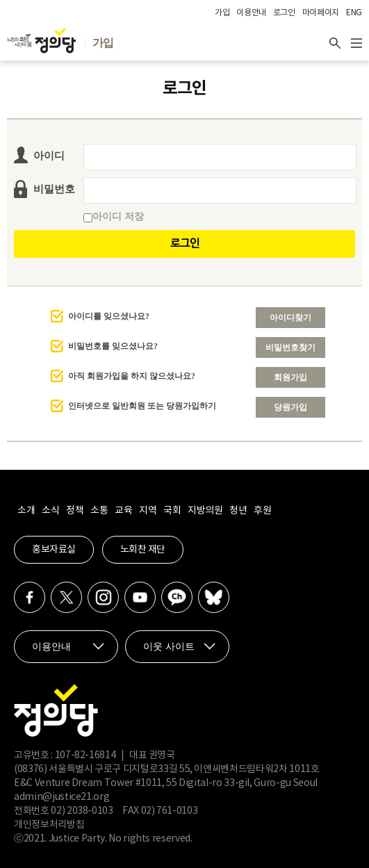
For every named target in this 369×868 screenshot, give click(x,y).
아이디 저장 (114, 216)
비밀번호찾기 (290, 347)
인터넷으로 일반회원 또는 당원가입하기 (142, 406)
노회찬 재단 (143, 550)
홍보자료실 (54, 550)
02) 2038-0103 (82, 811)
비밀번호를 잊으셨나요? (113, 346)
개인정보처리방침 (49, 825)
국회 (172, 511)
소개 (26, 511)
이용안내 (251, 13)
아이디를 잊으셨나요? (109, 316)
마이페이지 (321, 13)
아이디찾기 (290, 318)
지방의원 (205, 511)
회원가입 (290, 377)
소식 (50, 511)
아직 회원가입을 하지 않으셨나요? (132, 376)
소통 (99, 511)
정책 (75, 511)
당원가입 (290, 407)
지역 (148, 511)
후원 (262, 511)
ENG (354, 13)
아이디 (49, 156)
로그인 (284, 13)
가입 (222, 13)
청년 (238, 511)
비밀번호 (54, 189)
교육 (123, 511)
